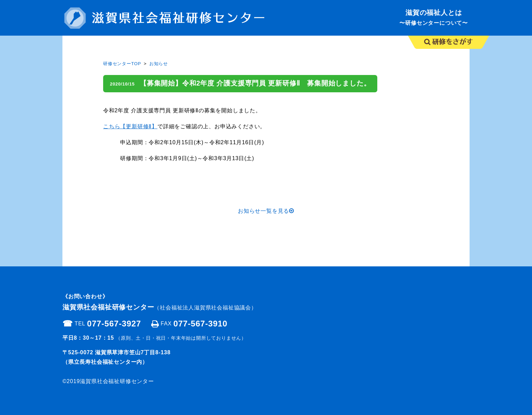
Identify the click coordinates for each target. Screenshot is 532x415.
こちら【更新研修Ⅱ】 (130, 126)
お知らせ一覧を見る (266, 211)
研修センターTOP (122, 64)
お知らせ (159, 64)
